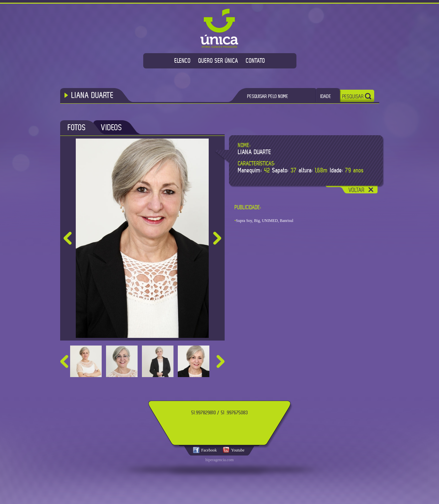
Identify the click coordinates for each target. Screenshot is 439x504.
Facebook (209, 450)
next (220, 361)
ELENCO (183, 61)
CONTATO (256, 61)
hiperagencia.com (220, 460)
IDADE (326, 96)
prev (64, 361)
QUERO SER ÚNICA (218, 61)
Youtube (238, 450)
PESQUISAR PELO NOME (268, 96)
